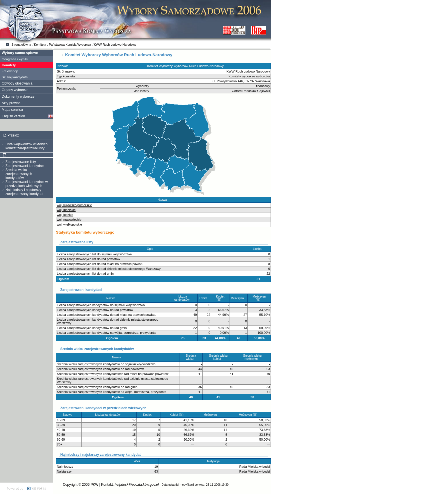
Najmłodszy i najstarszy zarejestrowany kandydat (24, 192)
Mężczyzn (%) (259, 298)
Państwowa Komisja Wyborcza (70, 45)
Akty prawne (11, 103)
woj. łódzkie (65, 215)
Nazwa (163, 200)
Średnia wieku (191, 357)
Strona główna (21, 45)
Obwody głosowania (17, 83)
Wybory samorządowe (20, 53)
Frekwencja (10, 71)
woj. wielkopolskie (69, 224)
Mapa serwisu (12, 110)
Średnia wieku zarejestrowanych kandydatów (19, 174)
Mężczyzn (238, 298)
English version (13, 116)
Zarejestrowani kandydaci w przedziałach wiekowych (27, 184)
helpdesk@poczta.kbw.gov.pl (137, 485)
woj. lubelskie (66, 210)
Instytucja (215, 461)
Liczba (258, 249)
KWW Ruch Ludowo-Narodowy (115, 45)
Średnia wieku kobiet (218, 357)
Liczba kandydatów (183, 298)
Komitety (40, 45)
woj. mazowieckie (69, 220)
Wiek (138, 461)
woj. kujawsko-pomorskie (74, 205)
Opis (151, 249)
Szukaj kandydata (15, 77)
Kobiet (204, 298)
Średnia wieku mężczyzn (252, 357)
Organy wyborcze (15, 90)
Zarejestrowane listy (21, 162)
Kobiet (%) (220, 298)
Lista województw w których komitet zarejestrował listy (26, 146)
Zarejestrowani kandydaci (25, 166)
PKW (94, 485)
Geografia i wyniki (15, 59)
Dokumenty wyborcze (18, 97)
